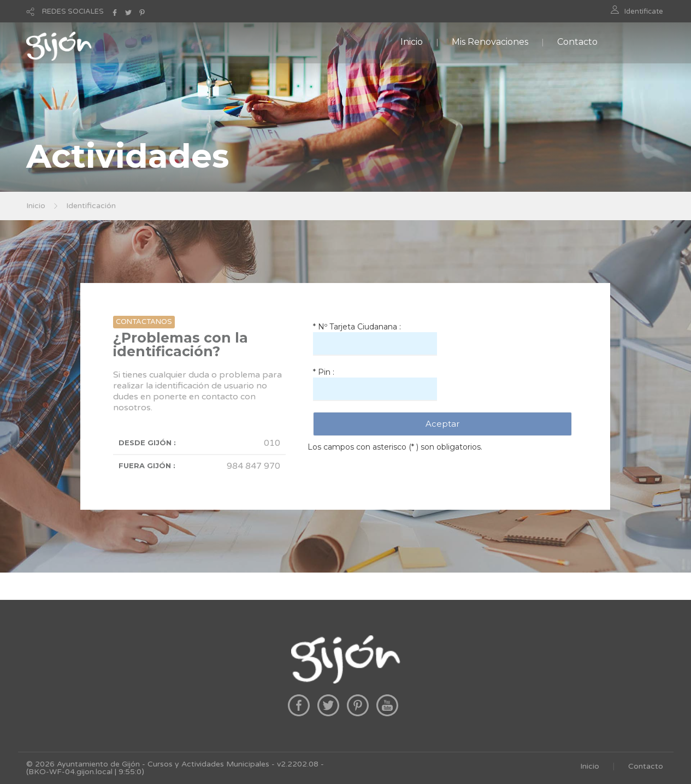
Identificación (91, 206)
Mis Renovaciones (490, 42)
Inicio (412, 42)
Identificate (644, 11)
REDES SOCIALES (73, 11)
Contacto (577, 42)
